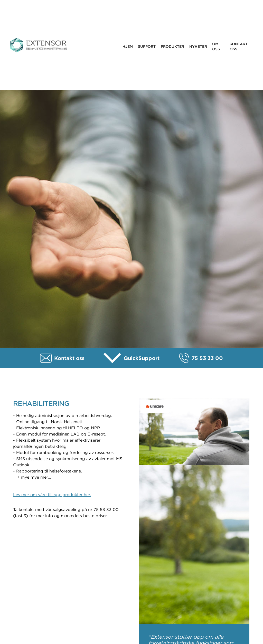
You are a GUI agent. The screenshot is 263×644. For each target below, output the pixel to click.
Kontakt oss (239, 46)
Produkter (172, 46)
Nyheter (198, 46)
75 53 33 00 (207, 358)
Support (147, 46)
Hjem (128, 46)
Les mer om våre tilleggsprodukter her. (52, 495)
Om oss (216, 46)
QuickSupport (142, 358)
